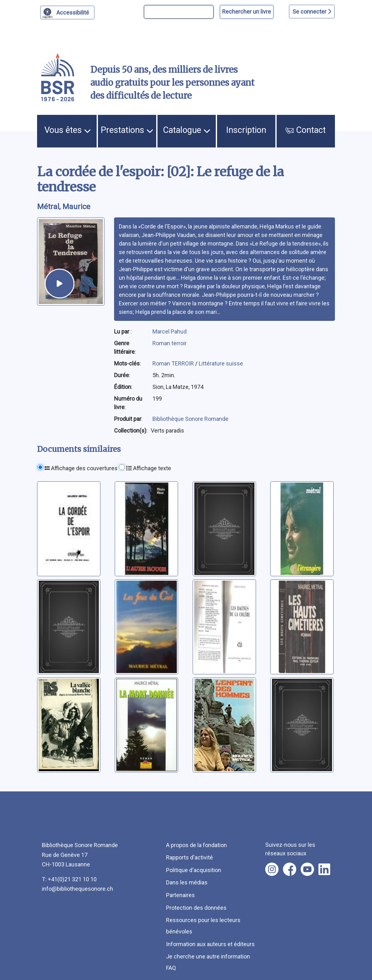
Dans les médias (187, 882)
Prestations (127, 130)
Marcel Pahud (170, 331)
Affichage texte (149, 468)
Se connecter (312, 12)
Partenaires (180, 895)
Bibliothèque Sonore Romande (190, 419)
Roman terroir (170, 343)
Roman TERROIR (174, 363)
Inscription (246, 130)
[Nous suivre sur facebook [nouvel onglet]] (290, 869)
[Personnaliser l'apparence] (67, 12)
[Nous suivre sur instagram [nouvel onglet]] (272, 869)
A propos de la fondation (196, 845)
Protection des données (196, 908)
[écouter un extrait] (60, 284)
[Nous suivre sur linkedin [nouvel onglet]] (324, 869)
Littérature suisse (221, 363)
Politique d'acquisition (194, 870)
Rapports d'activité (189, 857)
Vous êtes (68, 130)
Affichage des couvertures (81, 468)
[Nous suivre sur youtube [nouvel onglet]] (307, 869)
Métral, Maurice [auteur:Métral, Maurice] (64, 207)
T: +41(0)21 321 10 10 (69, 879)
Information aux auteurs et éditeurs (210, 944)
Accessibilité (74, 12)
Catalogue (187, 130)
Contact (306, 130)
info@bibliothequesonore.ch (77, 889)
